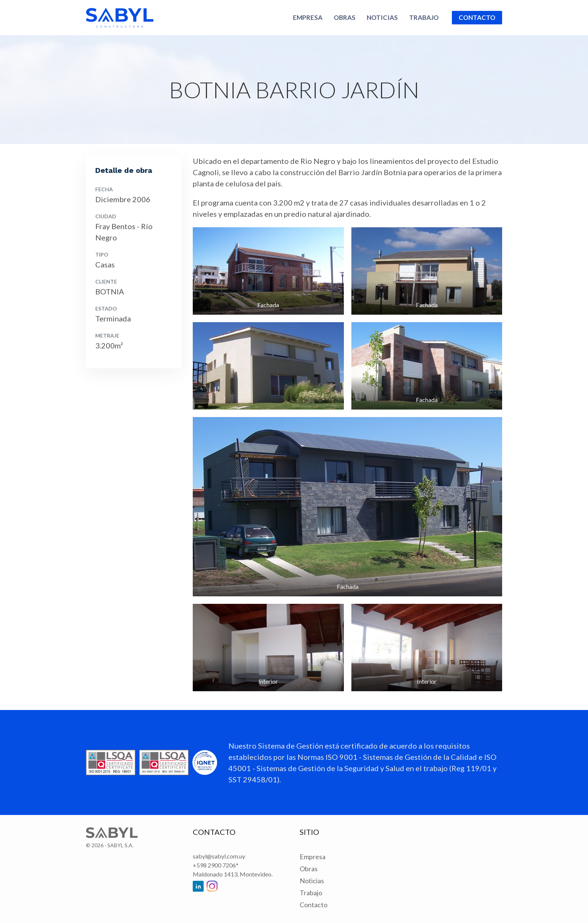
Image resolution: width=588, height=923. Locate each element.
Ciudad (106, 216)
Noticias (382, 17)
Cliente (106, 281)
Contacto (477, 17)
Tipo (102, 254)
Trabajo (424, 17)
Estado (106, 308)
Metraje (107, 335)
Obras (345, 17)
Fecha (104, 189)
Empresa (308, 17)
